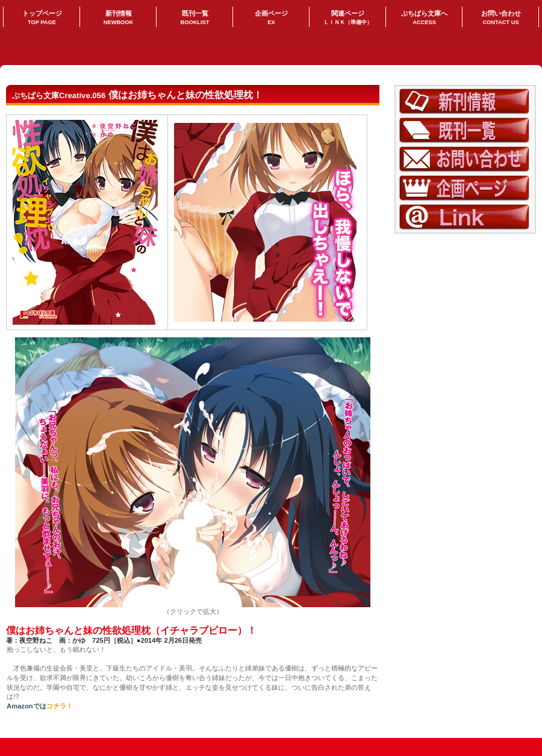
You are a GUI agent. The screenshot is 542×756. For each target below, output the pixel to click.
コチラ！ (60, 706)
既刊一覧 (465, 130)
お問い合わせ (465, 159)
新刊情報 (465, 102)
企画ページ (465, 188)
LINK (465, 217)
